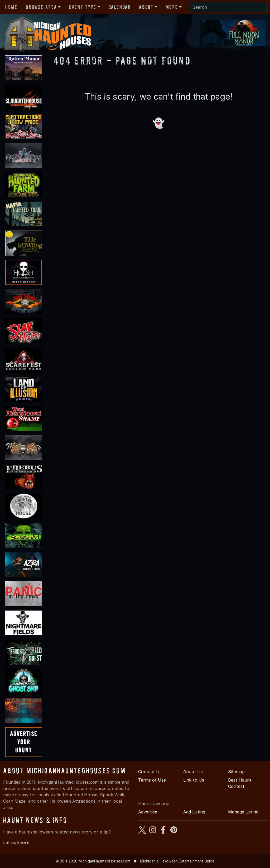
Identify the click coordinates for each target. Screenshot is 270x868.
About (146, 7)
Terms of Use (152, 780)
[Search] (228, 7)
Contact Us (150, 772)
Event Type (83, 7)
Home (11, 7)
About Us (193, 772)
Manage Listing (243, 812)
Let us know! (16, 842)
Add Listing (194, 812)
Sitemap (236, 772)
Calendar (120, 7)
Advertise (148, 812)
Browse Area (41, 7)
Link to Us (194, 780)
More (172, 7)
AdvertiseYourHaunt (24, 742)
